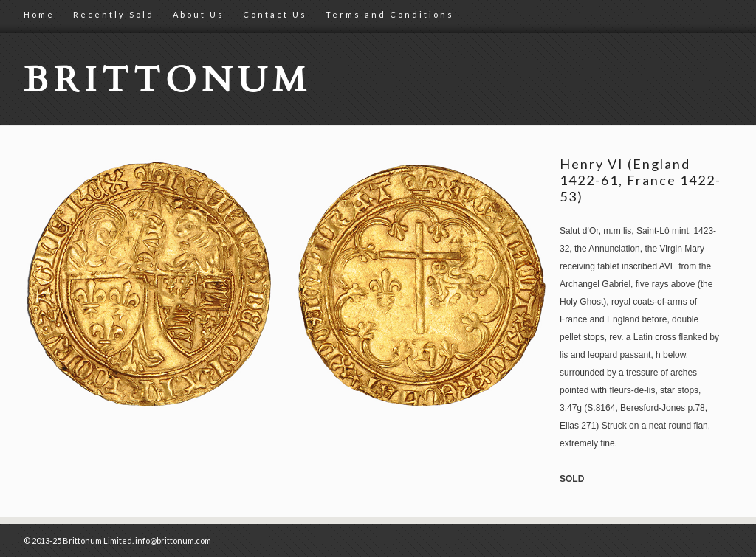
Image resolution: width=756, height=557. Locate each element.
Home (39, 14)
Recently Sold (114, 14)
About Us (199, 14)
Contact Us (275, 14)
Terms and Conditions (390, 14)
